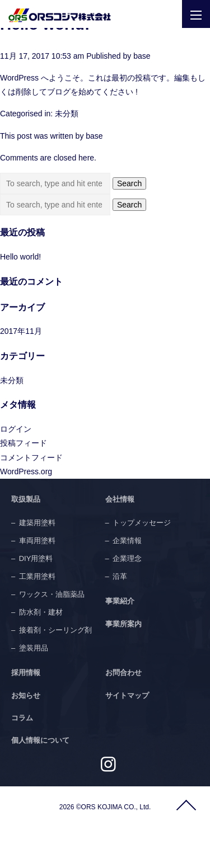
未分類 (67, 114)
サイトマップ (127, 695)
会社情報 (120, 499)
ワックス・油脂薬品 (52, 594)
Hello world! (20, 257)
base (142, 56)
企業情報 (127, 541)
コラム (22, 718)
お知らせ (26, 695)
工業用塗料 (37, 576)
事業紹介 (120, 601)
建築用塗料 (37, 523)
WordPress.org (26, 471)
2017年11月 (21, 331)
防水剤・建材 (41, 612)
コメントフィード (31, 457)
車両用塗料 (37, 541)
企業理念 (127, 558)
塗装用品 (34, 648)
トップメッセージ (142, 523)
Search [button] (129, 183)
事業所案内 (123, 624)
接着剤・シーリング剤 (55, 630)
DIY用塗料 (36, 558)
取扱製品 (26, 499)
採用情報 (26, 673)
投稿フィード (24, 443)
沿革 (120, 576)
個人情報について (40, 740)
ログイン (16, 429)
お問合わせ (123, 673)
